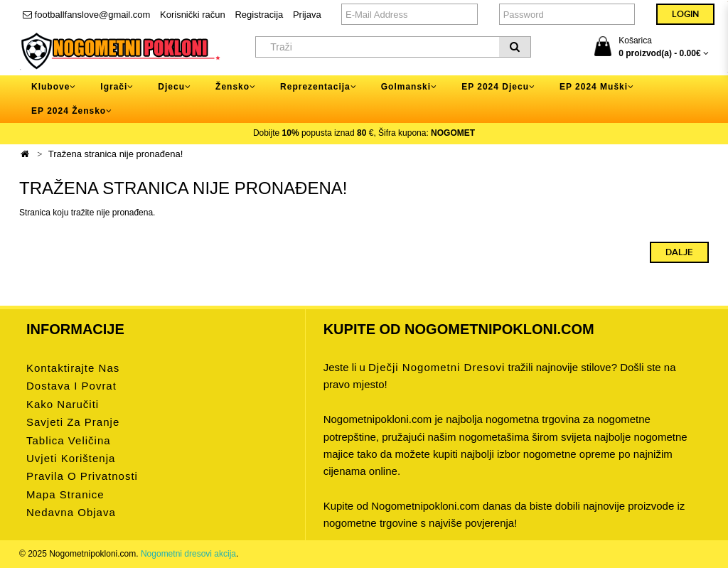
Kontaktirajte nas (73, 368)
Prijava (307, 15)
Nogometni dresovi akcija (188, 554)
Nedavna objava (71, 512)
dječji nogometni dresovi (437, 367)
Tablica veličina (69, 440)
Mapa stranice (65, 494)
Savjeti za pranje (73, 422)
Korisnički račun (193, 15)
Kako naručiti (63, 404)
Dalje (679, 252)
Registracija (259, 15)
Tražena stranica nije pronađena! (116, 154)
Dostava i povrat (71, 386)
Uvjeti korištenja (71, 458)
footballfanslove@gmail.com (86, 15)
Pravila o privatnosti (82, 476)
